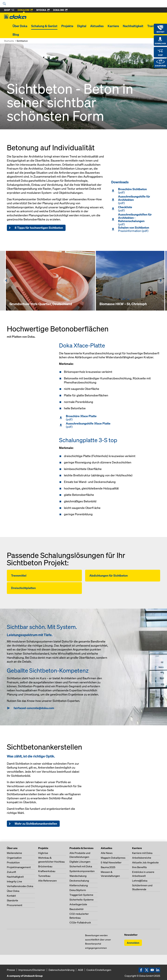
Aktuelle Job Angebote (145, 862)
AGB (80, 970)
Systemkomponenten (82, 871)
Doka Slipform (78, 890)
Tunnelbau (44, 876)
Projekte (67, 26)
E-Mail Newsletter (111, 862)
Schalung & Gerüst (44, 26)
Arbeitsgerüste (78, 904)
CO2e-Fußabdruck (80, 922)
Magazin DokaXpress (113, 858)
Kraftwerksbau (47, 871)
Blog (16, 35)
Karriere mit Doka (142, 853)
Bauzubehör (77, 909)
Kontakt (11, 896)
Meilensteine (14, 853)
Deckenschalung (79, 881)
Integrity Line (14, 881)
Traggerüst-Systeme (81, 895)
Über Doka (20, 26)
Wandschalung (78, 876)
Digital (82, 26)
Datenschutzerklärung (61, 970)
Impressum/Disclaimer (32, 970)
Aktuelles (97, 26)
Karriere (113, 26)
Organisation (14, 858)
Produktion (13, 862)
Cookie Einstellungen (99, 970)
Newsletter (131, 935)
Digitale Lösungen (80, 862)
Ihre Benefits (139, 867)
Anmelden (133, 943)
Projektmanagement (19, 867)
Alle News (107, 853)
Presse (11, 970)
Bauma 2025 (108, 867)
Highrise (43, 853)
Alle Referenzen (47, 881)
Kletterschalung (79, 885)
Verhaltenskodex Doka (20, 886)
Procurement (15, 905)
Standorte (12, 900)
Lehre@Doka (140, 881)
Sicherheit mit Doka (81, 866)
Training (153, 26)
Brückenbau (45, 866)
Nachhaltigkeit (133, 26)
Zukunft (11, 872)
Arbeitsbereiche (142, 858)
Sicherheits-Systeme (82, 900)
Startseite (9, 41)
